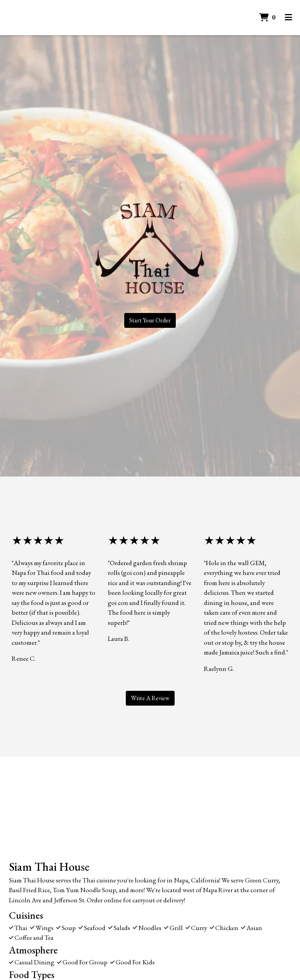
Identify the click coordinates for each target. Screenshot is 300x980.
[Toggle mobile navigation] (288, 18)
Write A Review (150, 698)
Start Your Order (150, 320)
